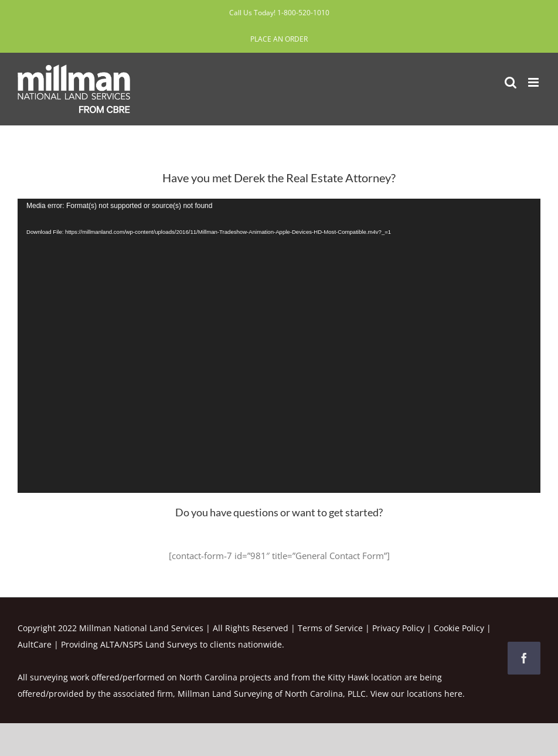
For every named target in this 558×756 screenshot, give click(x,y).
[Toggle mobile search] (511, 82)
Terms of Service (330, 628)
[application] (279, 346)
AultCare (35, 644)
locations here (435, 694)
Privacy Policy (398, 628)
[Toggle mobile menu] (534, 82)
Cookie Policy (459, 628)
